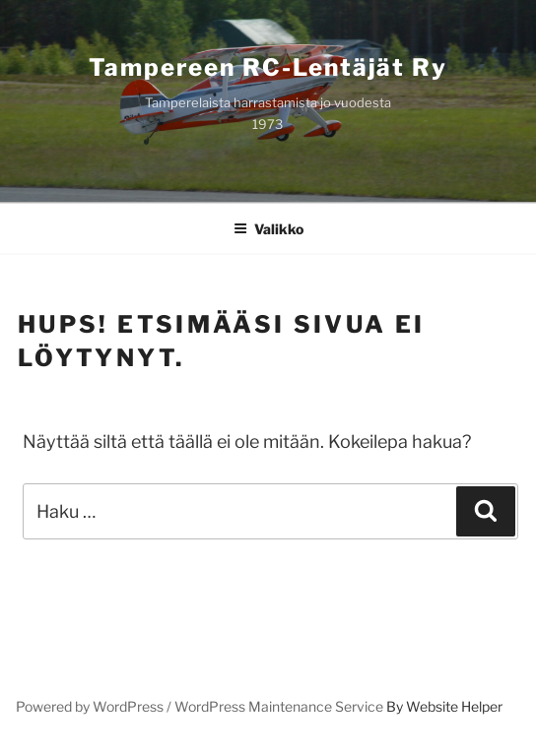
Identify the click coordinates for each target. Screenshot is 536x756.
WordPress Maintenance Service (279, 706)
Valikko (268, 229)
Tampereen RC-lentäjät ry (268, 67)
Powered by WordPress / (95, 706)
